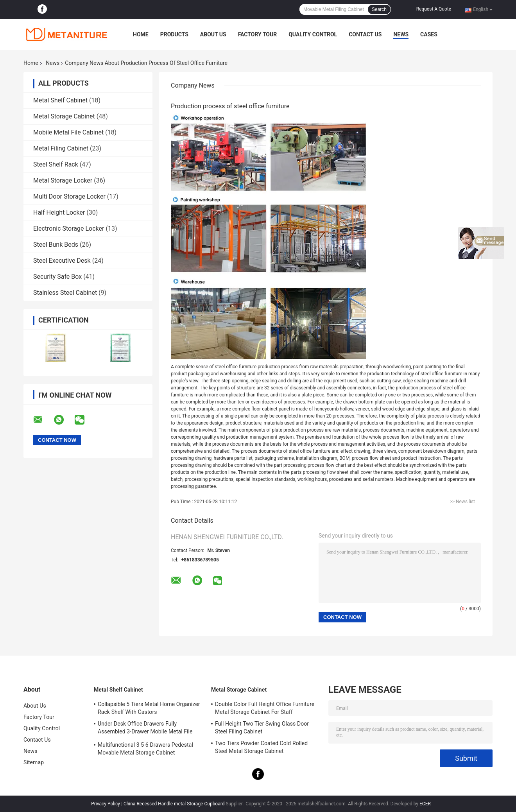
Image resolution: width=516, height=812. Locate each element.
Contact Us (365, 34)
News (401, 34)
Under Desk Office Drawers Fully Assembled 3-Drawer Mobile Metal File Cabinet (145, 729)
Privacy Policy (106, 804)
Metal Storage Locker (63, 180)
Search (379, 9)
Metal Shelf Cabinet (60, 100)
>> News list (462, 502)
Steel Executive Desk (62, 261)
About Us (213, 34)
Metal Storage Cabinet (64, 116)
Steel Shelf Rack (56, 164)
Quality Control (313, 34)
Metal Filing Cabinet (61, 148)
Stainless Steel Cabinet (65, 293)
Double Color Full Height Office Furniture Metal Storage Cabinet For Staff (265, 708)
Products (174, 34)
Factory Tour (258, 34)
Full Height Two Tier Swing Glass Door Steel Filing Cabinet (262, 728)
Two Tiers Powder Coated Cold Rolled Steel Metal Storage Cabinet (261, 747)
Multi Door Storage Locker (69, 196)
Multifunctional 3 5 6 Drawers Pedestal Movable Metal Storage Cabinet (145, 749)
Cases (429, 34)
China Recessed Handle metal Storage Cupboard (174, 804)
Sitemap (34, 762)
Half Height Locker (59, 212)
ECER (425, 804)
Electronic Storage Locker (69, 229)
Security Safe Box (57, 277)
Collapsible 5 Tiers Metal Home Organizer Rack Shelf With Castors (149, 708)
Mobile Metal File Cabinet (68, 132)
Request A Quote (434, 9)
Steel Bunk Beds (56, 245)
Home (141, 34)
